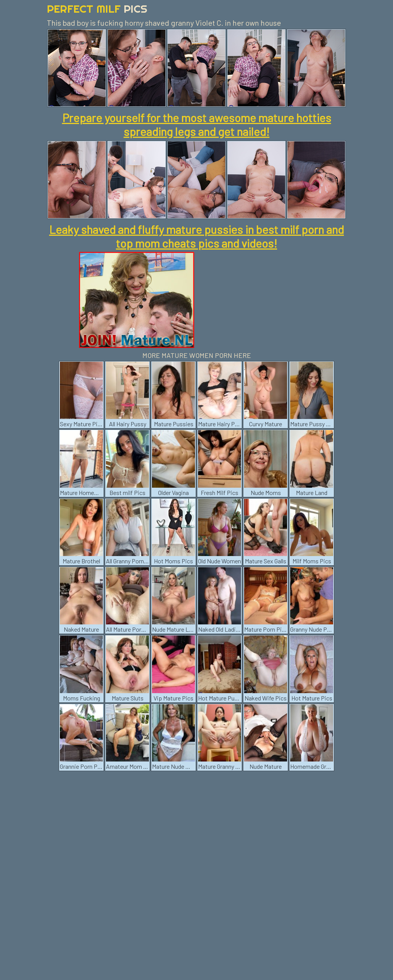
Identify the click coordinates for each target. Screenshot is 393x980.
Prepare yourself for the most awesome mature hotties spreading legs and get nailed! (197, 124)
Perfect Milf (97, 9)
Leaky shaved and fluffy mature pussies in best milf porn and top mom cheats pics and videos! (196, 236)
